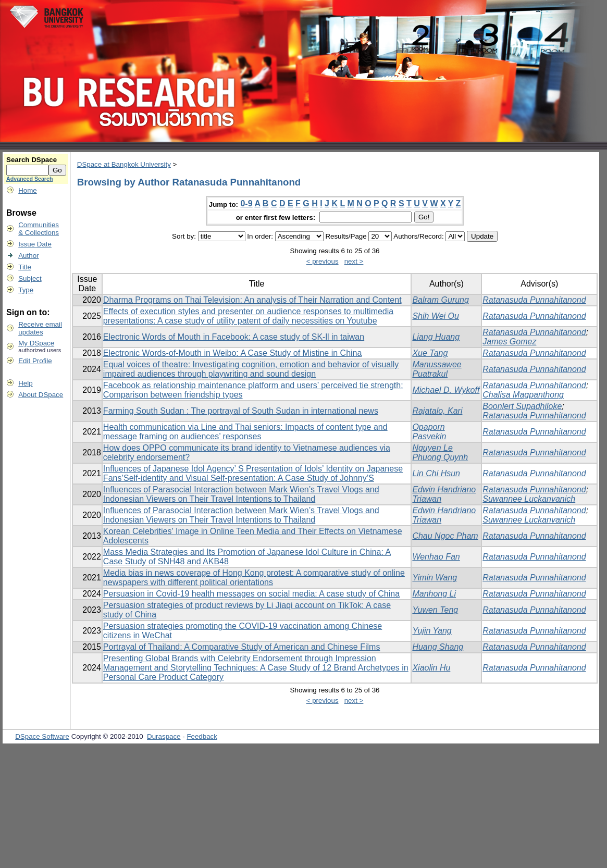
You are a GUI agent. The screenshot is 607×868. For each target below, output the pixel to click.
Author (28, 256)
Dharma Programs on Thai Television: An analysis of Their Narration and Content (252, 300)
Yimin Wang (435, 578)
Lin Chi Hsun (436, 473)
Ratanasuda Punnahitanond (534, 300)
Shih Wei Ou (436, 316)
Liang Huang (436, 337)
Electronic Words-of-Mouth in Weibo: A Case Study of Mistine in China (233, 353)
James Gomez (509, 342)
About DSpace (41, 395)
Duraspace (164, 736)
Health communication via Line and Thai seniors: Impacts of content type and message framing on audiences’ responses (245, 432)
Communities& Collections (39, 229)
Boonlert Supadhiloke (522, 406)
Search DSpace (32, 160)
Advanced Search (29, 179)
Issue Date (35, 244)
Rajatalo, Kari (437, 411)
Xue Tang (430, 353)
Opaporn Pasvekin (429, 432)
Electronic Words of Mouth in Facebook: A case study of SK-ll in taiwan (234, 337)
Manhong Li (434, 594)
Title (25, 267)
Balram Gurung (441, 300)
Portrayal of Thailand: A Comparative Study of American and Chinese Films (242, 647)
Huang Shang (438, 647)
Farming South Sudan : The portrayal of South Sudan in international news (241, 411)
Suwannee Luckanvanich (529, 499)
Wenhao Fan (436, 557)
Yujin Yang (432, 631)
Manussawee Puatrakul (437, 369)
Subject (30, 278)
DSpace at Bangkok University (124, 164)
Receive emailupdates (40, 328)
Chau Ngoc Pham (445, 536)
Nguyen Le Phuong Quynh (440, 452)
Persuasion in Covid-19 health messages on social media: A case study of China (251, 594)
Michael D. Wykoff (446, 390)
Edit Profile (35, 361)
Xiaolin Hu (431, 668)
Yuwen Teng (435, 610)
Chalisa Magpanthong (523, 395)
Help (25, 383)
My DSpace (36, 343)
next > (354, 261)
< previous (323, 261)
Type (26, 290)
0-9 (246, 203)
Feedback (202, 736)
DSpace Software (42, 736)
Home (28, 190)
